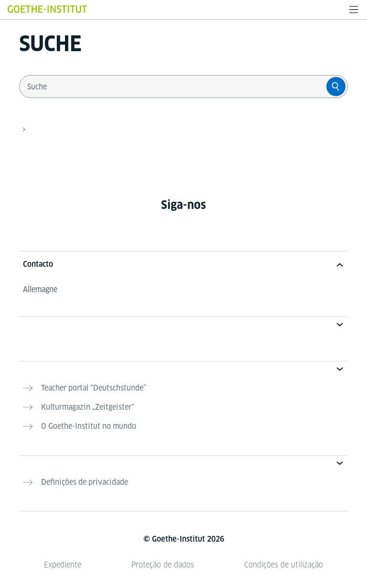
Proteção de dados (163, 565)
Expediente (63, 565)
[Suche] (336, 87)
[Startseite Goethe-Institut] (47, 9)
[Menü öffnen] (354, 10)
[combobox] (175, 87)
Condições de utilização (284, 565)
